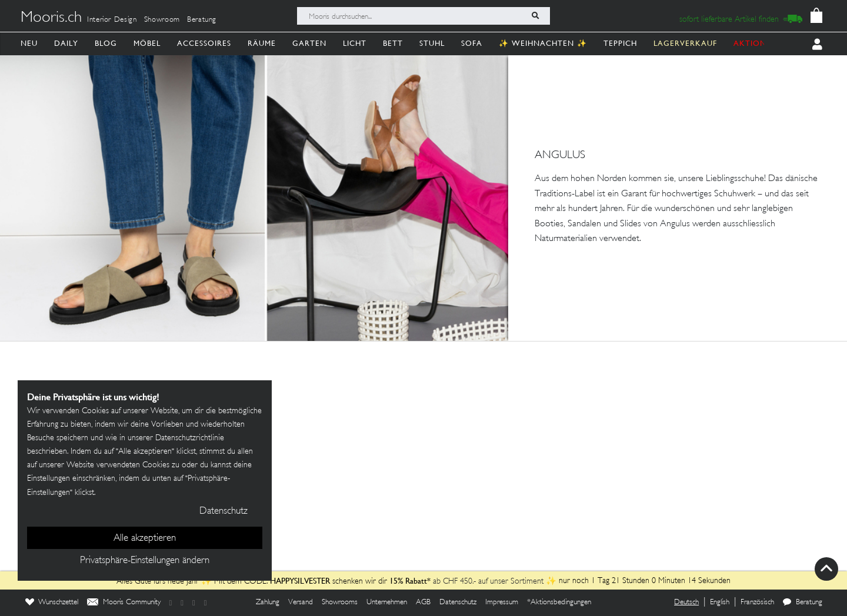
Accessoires (204, 43)
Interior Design (112, 20)
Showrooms (340, 602)
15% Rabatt (408, 581)
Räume (262, 43)
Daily (66, 43)
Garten (309, 43)
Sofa (472, 43)
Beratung (202, 20)
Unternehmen (387, 602)
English (720, 602)
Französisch (757, 602)
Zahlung (268, 602)
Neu (29, 43)
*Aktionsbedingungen (559, 602)
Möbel (147, 43)
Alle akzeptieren (145, 538)
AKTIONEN (756, 43)
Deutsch (686, 602)
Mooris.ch (51, 18)
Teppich (620, 43)
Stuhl (432, 43)
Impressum (502, 602)
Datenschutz (458, 602)
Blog (106, 43)
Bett (393, 43)
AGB (423, 602)
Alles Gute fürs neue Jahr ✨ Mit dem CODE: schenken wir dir (253, 582)
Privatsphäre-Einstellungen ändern (145, 561)
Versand (301, 602)
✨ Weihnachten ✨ (543, 43)
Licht (355, 43)
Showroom (162, 20)
